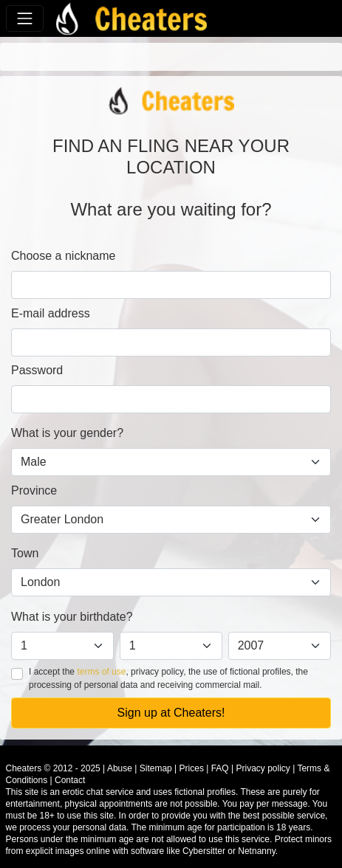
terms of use (101, 672)
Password (37, 370)
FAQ (220, 768)
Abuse (120, 768)
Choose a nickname (63, 256)
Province (34, 490)
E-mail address (51, 313)
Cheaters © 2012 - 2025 (53, 768)
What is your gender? (67, 433)
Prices (192, 768)
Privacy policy (263, 768)
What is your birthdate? (72, 617)
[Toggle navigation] (25, 18)
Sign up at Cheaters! (171, 713)
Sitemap (156, 768)
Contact (70, 780)
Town (25, 553)
